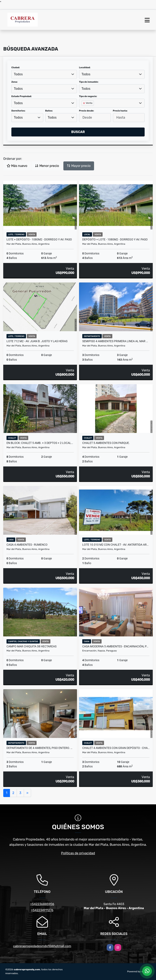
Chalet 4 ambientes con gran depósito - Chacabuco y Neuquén (116, 748)
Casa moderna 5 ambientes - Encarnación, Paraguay (116, 646)
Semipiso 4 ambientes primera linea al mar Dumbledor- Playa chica (116, 341)
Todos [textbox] (18, 74)
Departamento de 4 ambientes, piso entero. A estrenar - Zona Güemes (40, 748)
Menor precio (47, 166)
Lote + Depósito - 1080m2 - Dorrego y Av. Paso (39, 239)
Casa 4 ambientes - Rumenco (27, 545)
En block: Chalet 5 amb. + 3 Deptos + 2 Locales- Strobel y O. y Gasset (40, 443)
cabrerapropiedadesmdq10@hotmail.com (42, 946)
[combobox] (44, 74)
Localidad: (85, 68)
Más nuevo (17, 166)
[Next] (27, 793)
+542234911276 (42, 910)
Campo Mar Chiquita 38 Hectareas (31, 646)
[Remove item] (84, 103)
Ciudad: (16, 68)
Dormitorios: (18, 111)
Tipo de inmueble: (89, 82)
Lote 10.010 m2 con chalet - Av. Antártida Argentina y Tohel (116, 545)
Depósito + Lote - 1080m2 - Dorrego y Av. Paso (115, 239)
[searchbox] (83, 110)
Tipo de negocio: (88, 96)
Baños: (49, 111)
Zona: (15, 82)
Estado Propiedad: (22, 96)
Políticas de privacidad (78, 853)
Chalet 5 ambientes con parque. (106, 443)
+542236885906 (42, 904)
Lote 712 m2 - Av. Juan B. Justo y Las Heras (37, 341)
